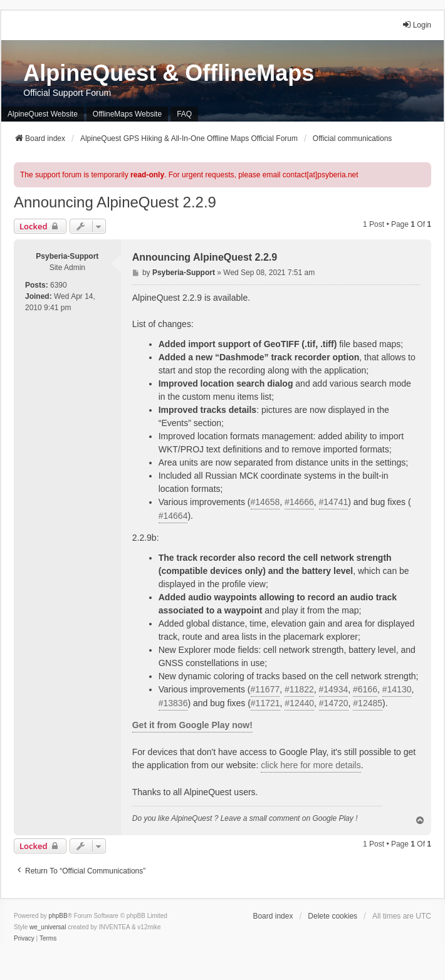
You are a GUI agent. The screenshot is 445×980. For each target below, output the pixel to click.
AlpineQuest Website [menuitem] (43, 114)
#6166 (365, 689)
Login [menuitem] (416, 25)
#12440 (299, 703)
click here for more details (311, 765)
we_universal (48, 927)
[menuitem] (24, 939)
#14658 (265, 502)
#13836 (173, 703)
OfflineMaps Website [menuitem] (127, 114)
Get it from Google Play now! (192, 725)
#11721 (265, 703)
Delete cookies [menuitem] (332, 916)
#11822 (299, 689)
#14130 (397, 689)
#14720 (334, 703)
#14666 (299, 502)
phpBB (58, 916)
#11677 (265, 689)
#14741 (334, 502)
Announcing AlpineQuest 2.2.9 (115, 202)
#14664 (173, 516)
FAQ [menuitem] (184, 114)
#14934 (334, 689)
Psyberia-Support (67, 256)
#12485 (368, 703)
